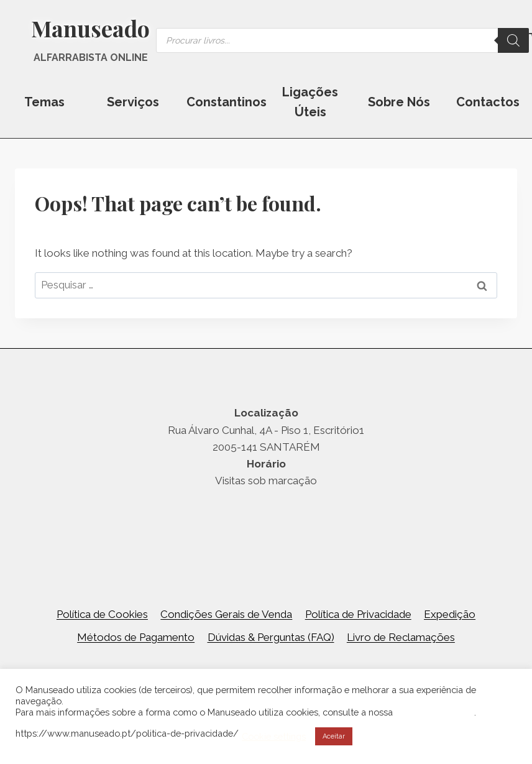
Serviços (133, 102)
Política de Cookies (102, 614)
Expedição (450, 614)
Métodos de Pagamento (136, 637)
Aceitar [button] (334, 736)
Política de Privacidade (358, 614)
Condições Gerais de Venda (226, 614)
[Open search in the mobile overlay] (342, 40)
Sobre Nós (399, 102)
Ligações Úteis (310, 102)
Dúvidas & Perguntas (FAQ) (271, 637)
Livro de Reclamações (401, 637)
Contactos (488, 102)
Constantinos (226, 102)
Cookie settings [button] (274, 736)
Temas (44, 102)
